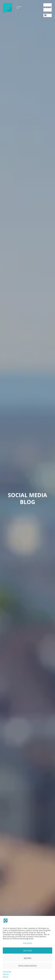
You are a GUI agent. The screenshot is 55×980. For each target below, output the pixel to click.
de (45, 15)
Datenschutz (6, 974)
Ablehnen (27, 958)
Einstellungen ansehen (27, 966)
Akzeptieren (28, 951)
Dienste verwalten (28, 943)
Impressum (6, 977)
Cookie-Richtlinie (7, 972)
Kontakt (48, 7)
